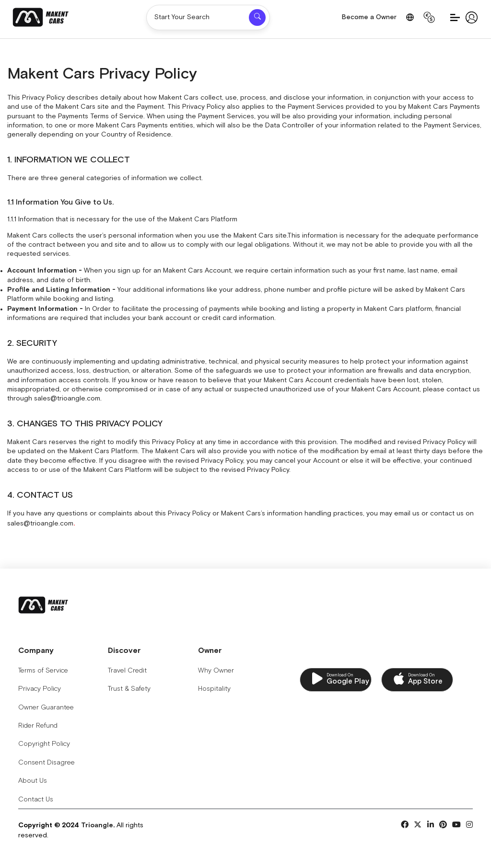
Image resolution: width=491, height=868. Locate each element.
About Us (33, 781)
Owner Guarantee (46, 708)
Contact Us (36, 799)
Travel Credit (129, 671)
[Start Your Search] (198, 17)
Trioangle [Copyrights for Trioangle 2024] (97, 825)
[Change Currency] (429, 17)
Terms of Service (43, 671)
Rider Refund (38, 726)
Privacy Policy (40, 689)
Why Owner (218, 671)
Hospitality (217, 689)
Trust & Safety (131, 689)
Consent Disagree (47, 763)
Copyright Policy (44, 744)
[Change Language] (410, 17)
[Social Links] (405, 826)
